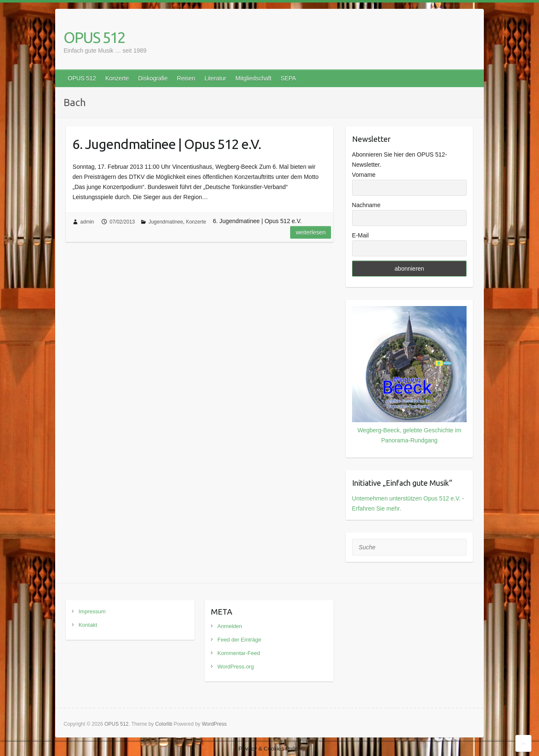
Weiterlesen (311, 232)
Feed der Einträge (239, 640)
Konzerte (117, 78)
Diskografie (153, 78)
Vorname (364, 175)
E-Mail (360, 235)
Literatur (215, 78)
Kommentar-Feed (239, 653)
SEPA (288, 78)
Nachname (366, 205)
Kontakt (88, 625)
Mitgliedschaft (253, 78)
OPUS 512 (94, 37)
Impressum (92, 611)
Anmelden (230, 626)
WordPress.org (235, 667)
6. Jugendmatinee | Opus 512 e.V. (167, 144)
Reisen (186, 78)
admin (87, 222)
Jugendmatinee (166, 222)
